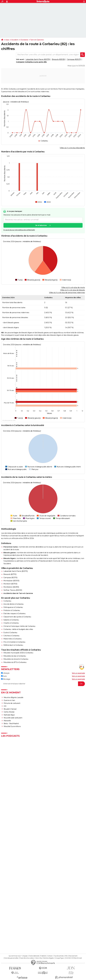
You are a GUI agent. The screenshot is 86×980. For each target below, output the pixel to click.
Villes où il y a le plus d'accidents (72, 148)
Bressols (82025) (58, 59)
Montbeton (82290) (11, 587)
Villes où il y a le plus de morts (73, 287)
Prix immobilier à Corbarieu (14, 642)
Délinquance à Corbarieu (13, 607)
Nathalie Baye (9, 715)
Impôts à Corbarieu (11, 623)
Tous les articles (59, 956)
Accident (15, 40)
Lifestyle (5, 673)
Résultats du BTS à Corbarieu (15, 662)
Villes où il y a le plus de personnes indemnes (67, 293)
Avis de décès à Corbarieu (14, 604)
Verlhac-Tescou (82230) (13, 590)
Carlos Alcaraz (9, 712)
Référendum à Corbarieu (13, 645)
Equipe (25, 956)
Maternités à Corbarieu (12, 639)
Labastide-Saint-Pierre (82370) (16, 571)
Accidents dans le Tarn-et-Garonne (18, 593)
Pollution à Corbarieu (12, 610)
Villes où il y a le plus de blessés (73, 290)
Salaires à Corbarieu (11, 620)
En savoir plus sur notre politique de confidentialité (19, 230)
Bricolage (6, 679)
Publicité (43, 956)
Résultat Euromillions (12, 726)
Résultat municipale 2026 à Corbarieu (18, 653)
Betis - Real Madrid (11, 724)
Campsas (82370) (10, 578)
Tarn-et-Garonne (37, 40)
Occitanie (24, 40)
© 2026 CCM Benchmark (74, 958)
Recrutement (73, 956)
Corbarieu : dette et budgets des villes (18, 629)
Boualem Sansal (10, 709)
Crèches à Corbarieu (11, 636)
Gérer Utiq (38, 958)
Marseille (7, 721)
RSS (66, 956)
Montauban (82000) (11, 581)
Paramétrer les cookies (27, 958)
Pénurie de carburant (12, 703)
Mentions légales (48, 958)
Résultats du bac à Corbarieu (15, 656)
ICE (5, 706)
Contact (50, 956)
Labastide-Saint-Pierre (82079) (38, 59)
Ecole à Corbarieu (10, 633)
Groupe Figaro (60, 958)
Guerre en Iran (9, 700)
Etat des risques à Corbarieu (14, 614)
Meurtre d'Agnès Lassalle (14, 697)
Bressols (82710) (10, 574)
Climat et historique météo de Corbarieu (19, 626)
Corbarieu (7, 601)
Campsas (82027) (74, 59)
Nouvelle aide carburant (13, 718)
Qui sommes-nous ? (15, 956)
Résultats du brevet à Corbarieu (16, 659)
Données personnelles (11, 958)
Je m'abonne (41, 225)
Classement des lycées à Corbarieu (17, 617)
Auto (7, 40)
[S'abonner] (43, 684)
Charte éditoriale (34, 956)
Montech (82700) (10, 584)
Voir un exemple (78, 673)
